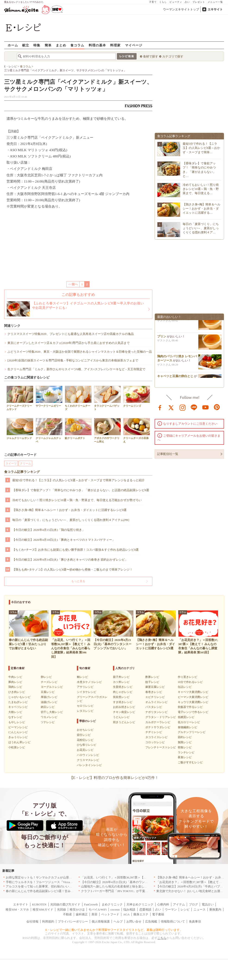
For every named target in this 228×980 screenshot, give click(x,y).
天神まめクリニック (140, 904)
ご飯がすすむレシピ (190, 762)
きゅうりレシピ (18, 737)
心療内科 (163, 904)
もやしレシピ (17, 722)
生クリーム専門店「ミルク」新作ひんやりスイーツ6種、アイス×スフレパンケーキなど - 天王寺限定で (77, 369)
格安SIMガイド (43, 909)
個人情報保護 (101, 921)
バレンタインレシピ (89, 765)
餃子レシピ (152, 682)
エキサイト (215, 9)
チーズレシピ (49, 682)
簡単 (48, 45)
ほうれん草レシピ (19, 742)
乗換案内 (215, 909)
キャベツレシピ (18, 707)
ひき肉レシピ (17, 692)
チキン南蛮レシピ (124, 712)
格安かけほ (77, 909)
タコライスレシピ (156, 737)
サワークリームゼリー (49, 396)
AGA (126, 914)
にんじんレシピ (18, 732)
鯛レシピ (82, 677)
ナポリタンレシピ (156, 712)
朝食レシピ (185, 747)
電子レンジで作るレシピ (193, 712)
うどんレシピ (121, 717)
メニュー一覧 (215, 2)
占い (187, 2)
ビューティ (176, 2)
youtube (206, 407)
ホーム (13, 45)
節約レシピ (185, 737)
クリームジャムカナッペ (49, 430)
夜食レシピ (185, 757)
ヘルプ (118, 921)
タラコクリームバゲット (107, 398)
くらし (163, 2)
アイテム (179, 904)
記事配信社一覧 (168, 454)
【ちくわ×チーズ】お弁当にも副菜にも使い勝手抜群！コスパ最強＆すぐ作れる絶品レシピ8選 (76, 550)
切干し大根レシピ (52, 712)
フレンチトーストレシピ (161, 747)
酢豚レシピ (152, 677)
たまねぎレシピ (18, 702)
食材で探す (151, 56)
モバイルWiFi (97, 909)
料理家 (115, 45)
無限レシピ (185, 742)
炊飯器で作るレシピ (190, 707)
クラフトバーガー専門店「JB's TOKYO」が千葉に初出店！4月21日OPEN (130, 891)
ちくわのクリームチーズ (78, 398)
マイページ (134, 45)
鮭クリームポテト (78, 429)
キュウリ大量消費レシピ (193, 702)
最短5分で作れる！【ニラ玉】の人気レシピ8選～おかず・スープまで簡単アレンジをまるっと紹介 (78, 480)
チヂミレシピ (154, 732)
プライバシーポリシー (73, 921)
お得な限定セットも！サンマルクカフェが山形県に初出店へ (46, 877)
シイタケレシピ (87, 692)
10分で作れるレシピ (190, 682)
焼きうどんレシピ (124, 722)
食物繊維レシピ (187, 727)
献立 (26, 45)
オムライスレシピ (156, 702)
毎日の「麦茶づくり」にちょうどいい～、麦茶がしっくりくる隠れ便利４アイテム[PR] (71, 520)
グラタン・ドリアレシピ (161, 717)
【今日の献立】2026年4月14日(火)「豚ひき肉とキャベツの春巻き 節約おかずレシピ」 (70, 560)
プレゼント (199, 2)
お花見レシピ (85, 750)
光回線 (61, 909)
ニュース (200, 909)
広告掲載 (151, 921)
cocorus (115, 909)
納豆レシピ (48, 707)
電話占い (208, 904)
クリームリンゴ (137, 396)
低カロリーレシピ (189, 722)
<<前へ (73, 284)
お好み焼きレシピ (124, 707)
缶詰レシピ (185, 687)
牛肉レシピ (15, 677)
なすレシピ (15, 717)
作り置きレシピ (187, 677)
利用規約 (48, 921)
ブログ (193, 904)
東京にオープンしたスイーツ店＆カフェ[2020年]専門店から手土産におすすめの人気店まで (69, 343)
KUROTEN (39, 904)
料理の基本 (97, 45)
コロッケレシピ (155, 742)
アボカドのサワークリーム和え (107, 430)
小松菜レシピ (17, 747)
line (194, 407)
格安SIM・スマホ (17, 909)
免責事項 (195, 921)
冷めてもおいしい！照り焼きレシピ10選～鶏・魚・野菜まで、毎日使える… (201, 189)
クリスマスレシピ (88, 760)
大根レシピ (15, 712)
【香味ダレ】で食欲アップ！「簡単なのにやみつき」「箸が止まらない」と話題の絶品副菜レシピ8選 (81, 490)
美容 (94, 914)
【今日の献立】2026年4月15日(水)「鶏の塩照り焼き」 (49, 530)
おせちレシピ (85, 730)
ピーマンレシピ (18, 727)
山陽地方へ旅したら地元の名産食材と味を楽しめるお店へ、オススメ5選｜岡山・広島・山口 (144, 886)
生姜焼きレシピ (123, 687)
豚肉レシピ (15, 682)
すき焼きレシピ (123, 702)
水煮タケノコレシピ (89, 682)
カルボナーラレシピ (158, 722)
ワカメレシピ (49, 717)
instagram (183, 407)
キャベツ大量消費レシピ (193, 692)
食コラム (77, 45)
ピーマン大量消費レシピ (193, 697)
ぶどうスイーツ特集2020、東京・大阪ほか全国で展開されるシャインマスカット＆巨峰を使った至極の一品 (80, 352)
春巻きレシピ (154, 692)
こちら (162, 938)
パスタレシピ (154, 707)
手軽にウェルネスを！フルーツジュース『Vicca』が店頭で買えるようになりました (62, 882)
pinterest (217, 407)
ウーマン (171, 909)
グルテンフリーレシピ (192, 732)
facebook (160, 407)
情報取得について (173, 921)
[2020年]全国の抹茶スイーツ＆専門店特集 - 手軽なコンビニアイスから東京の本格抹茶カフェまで (73, 360)
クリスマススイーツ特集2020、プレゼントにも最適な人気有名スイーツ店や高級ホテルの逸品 (71, 334)
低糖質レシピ (186, 717)
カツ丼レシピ (121, 682)
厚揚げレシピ (49, 697)
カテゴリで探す (173, 56)
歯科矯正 (82, 914)
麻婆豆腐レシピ (155, 687)
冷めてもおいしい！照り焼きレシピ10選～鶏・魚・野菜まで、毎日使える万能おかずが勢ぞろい (77, 500)
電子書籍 (158, 914)
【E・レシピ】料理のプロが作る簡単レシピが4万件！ (114, 778)
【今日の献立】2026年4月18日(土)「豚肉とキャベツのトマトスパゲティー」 (64, 540)
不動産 (67, 914)
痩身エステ (141, 914)
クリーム (25, 463)
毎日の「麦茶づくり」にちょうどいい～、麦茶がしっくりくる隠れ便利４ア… (201, 228)
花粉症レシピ (85, 740)
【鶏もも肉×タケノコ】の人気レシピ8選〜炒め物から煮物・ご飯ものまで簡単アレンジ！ (73, 570)
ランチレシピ (186, 752)
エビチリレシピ (155, 697)
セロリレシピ (85, 706)
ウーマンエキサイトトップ (181, 9)
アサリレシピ (85, 687)
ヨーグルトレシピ (52, 687)
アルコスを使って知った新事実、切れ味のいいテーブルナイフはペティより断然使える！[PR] (69, 886)
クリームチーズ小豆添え (137, 430)
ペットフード (110, 914)
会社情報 (32, 921)
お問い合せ (134, 921)
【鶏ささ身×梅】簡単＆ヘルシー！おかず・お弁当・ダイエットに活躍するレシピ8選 (70, 510)
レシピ (185, 909)
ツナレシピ (48, 722)
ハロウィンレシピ (88, 755)
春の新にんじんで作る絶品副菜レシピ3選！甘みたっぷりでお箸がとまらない (58, 891)
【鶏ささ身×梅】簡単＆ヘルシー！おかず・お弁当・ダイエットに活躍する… (201, 209)
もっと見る (78, 581)
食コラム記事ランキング (22, 472)
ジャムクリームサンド (20, 429)
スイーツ (11, 463)
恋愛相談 (145, 909)
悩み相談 (129, 909)
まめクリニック (112, 904)
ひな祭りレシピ (87, 745)
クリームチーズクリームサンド (20, 398)
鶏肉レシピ (15, 687)
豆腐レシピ (48, 692)
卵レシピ (46, 677)
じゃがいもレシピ (19, 697)
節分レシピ (84, 735)
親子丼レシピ (121, 677)
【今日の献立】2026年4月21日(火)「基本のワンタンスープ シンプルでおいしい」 (136, 882)
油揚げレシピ (49, 702)
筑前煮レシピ (121, 697)
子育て (153, 2)
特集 (37, 45)
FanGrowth (91, 904)
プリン (162, 338)
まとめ (61, 45)
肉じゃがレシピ (123, 692)
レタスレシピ (85, 711)
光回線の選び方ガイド (65, 904)
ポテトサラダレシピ (158, 727)
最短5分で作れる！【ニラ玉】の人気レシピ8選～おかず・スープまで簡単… (201, 148)
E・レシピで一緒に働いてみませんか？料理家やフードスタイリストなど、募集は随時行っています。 (114, 930)
